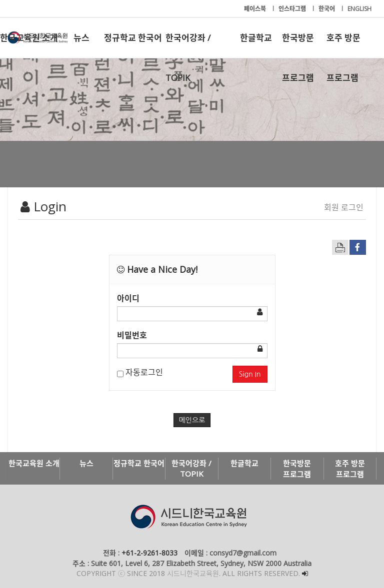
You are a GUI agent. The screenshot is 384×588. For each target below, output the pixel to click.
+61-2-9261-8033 (149, 553)
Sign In (250, 374)
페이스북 (256, 9)
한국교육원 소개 (29, 38)
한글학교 (256, 38)
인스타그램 (293, 9)
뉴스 (81, 38)
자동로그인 (140, 372)
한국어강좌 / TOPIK (188, 45)
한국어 (327, 9)
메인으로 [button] (192, 420)
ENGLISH (359, 9)
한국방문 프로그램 (298, 45)
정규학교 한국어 (133, 38)
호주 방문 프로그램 (343, 45)
